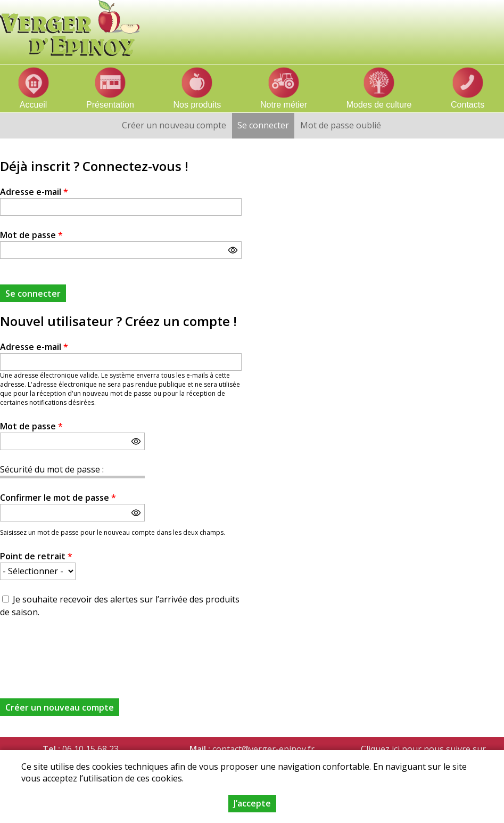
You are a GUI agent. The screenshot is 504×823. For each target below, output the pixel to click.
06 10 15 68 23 (90, 749)
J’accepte (252, 803)
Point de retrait (36, 556)
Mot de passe (31, 235)
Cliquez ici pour (391, 749)
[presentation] (81, 652)
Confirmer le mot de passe (58, 498)
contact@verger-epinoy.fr (263, 749)
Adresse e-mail (34, 192)
